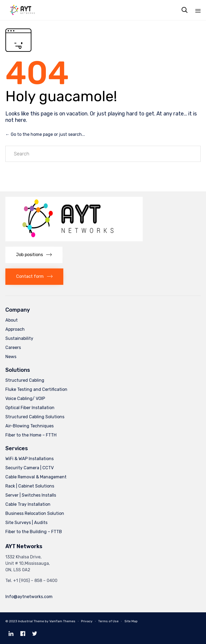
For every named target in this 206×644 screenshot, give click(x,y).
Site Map (131, 621)
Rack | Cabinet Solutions (30, 486)
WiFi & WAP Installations (30, 459)
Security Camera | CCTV (30, 468)
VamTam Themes (62, 621)
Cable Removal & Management (36, 477)
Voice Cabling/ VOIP (25, 399)
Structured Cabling (25, 380)
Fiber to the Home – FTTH (31, 435)
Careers (13, 348)
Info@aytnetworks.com (29, 597)
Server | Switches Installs (31, 495)
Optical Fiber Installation (30, 408)
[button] (34, 255)
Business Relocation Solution (35, 513)
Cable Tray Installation (28, 504)
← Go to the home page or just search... (45, 134)
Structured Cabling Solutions (35, 417)
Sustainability (19, 338)
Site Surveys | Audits (26, 523)
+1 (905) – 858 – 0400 (35, 581)
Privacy (87, 621)
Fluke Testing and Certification (36, 389)
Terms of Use (108, 621)
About (12, 320)
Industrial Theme (31, 621)
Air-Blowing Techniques (30, 426)
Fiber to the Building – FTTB (34, 532)
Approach (15, 329)
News (11, 357)
